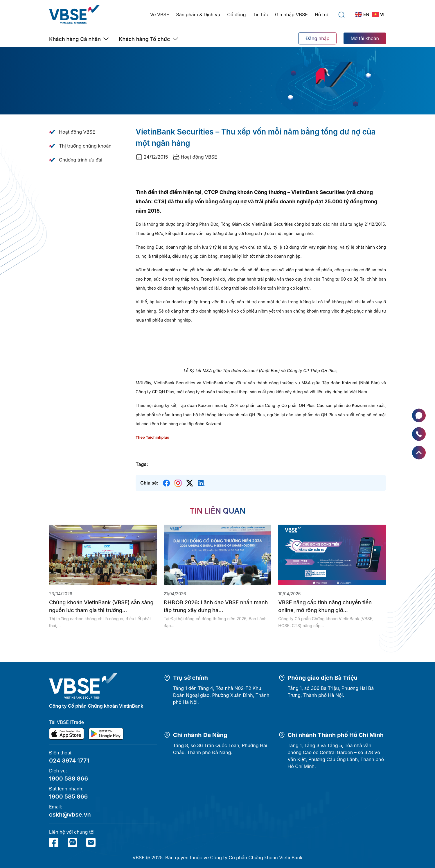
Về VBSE (160, 15)
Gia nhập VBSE (291, 15)
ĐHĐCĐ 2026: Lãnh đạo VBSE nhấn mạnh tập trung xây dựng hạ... (216, 606)
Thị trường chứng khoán (85, 146)
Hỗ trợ (322, 15)
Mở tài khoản (365, 38)
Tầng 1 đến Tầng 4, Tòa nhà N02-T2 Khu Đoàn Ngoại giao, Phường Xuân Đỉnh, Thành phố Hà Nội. (221, 695)
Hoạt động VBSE (77, 132)
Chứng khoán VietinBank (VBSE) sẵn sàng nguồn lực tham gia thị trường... (101, 606)
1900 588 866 (69, 779)
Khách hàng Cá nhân (75, 39)
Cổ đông (236, 15)
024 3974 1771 (69, 761)
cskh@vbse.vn (70, 815)
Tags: (142, 464)
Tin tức (260, 15)
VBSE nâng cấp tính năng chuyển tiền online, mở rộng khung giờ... (325, 606)
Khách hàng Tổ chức (144, 39)
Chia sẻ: (149, 483)
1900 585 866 (68, 797)
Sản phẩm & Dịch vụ (198, 15)
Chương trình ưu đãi (81, 160)
